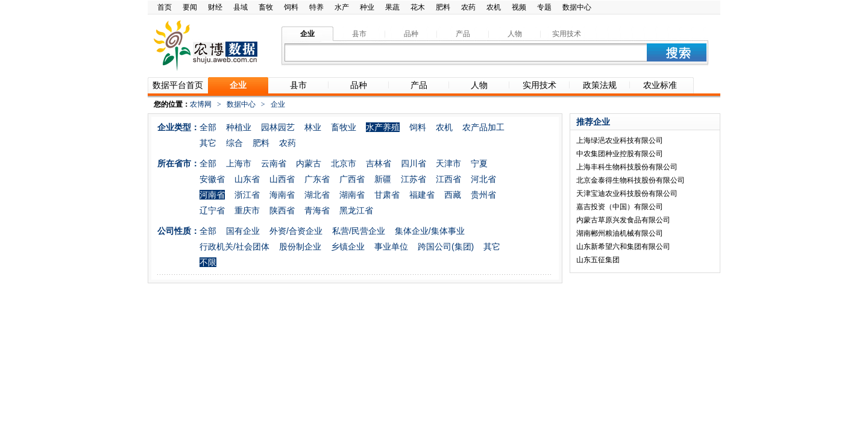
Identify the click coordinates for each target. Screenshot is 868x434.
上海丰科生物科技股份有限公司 (627, 167)
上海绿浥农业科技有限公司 (620, 140)
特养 (316, 7)
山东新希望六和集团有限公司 (623, 247)
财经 (215, 7)
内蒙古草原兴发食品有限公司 (623, 220)
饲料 (291, 7)
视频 (519, 7)
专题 (544, 7)
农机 (494, 7)
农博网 (201, 104)
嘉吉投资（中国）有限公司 (620, 207)
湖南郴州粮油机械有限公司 (620, 233)
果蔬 (392, 7)
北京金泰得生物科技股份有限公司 (631, 180)
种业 (367, 7)
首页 (165, 7)
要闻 (190, 7)
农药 (468, 7)
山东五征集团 (598, 260)
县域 (241, 7)
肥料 (443, 7)
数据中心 (577, 7)
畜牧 (266, 7)
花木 (418, 7)
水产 (342, 7)
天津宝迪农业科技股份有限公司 (627, 193)
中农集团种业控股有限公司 (620, 154)
